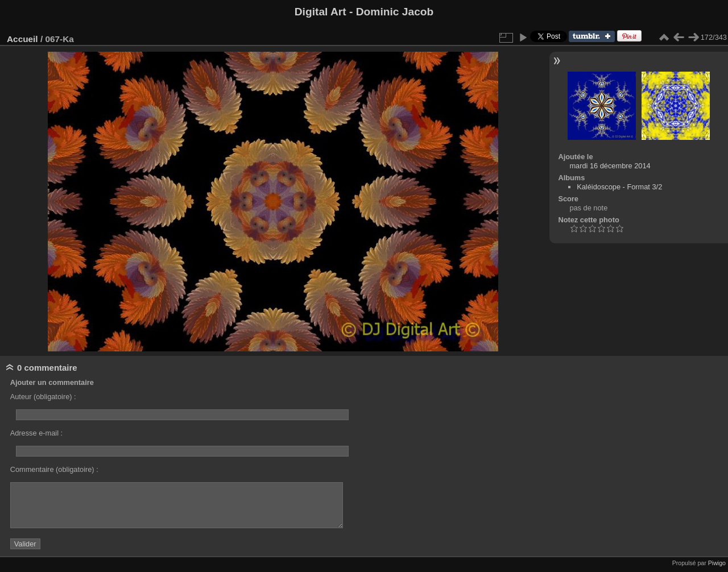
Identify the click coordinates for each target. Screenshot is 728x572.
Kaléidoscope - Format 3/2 (619, 187)
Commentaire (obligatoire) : (54, 469)
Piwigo (717, 563)
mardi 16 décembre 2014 (610, 166)
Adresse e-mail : (36, 433)
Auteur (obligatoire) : (43, 397)
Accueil (22, 39)
